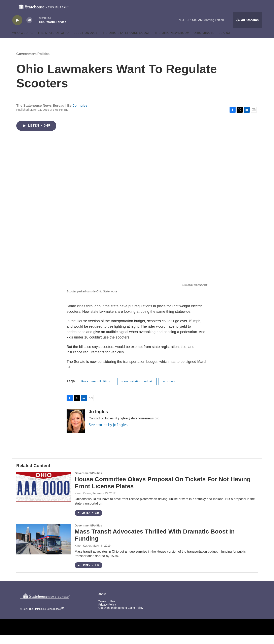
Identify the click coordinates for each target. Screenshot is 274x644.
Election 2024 (85, 42)
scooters (169, 390)
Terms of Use (107, 610)
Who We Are (23, 42)
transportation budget (137, 390)
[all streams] (247, 29)
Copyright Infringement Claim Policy (121, 617)
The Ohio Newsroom (172, 42)
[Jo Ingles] (76, 430)
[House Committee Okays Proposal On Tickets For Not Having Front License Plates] (43, 496)
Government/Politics (33, 63)
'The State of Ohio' (53, 42)
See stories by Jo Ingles (108, 434)
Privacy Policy (107, 614)
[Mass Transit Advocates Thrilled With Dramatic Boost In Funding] (43, 548)
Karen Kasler (83, 502)
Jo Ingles (80, 115)
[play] (17, 29)
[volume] (29, 29)
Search (225, 42)
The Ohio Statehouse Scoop (126, 42)
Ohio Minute (204, 42)
